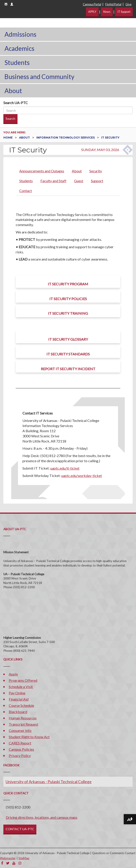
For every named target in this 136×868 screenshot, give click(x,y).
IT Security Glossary (68, 339)
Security (96, 171)
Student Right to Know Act (29, 737)
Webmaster (8, 858)
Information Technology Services (66, 138)
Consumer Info (20, 730)
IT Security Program (68, 284)
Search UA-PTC (16, 103)
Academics (19, 48)
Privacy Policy (20, 756)
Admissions (20, 34)
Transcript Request (23, 724)
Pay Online (17, 693)
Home (8, 138)
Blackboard (18, 712)
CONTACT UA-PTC (20, 829)
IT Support (124, 12)
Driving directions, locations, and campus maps (42, 817)
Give (128, 4)
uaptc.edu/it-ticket (65, 468)
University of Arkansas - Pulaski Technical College (49, 782)
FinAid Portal (113, 4)
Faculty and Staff (53, 181)
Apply (13, 674)
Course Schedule (21, 705)
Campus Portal (92, 4)
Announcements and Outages (42, 171)
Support (97, 181)
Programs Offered (23, 680)
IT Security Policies (68, 299)
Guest (79, 181)
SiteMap (24, 858)
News (107, 12)
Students (17, 62)
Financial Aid (19, 699)
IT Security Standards (68, 354)
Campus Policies (21, 749)
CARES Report (20, 743)
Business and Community (39, 77)
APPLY (92, 12)
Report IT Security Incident (68, 369)
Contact (26, 191)
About (13, 91)
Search (10, 119)
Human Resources (23, 718)
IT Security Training (68, 313)
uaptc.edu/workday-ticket (82, 476)
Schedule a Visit (21, 687)
